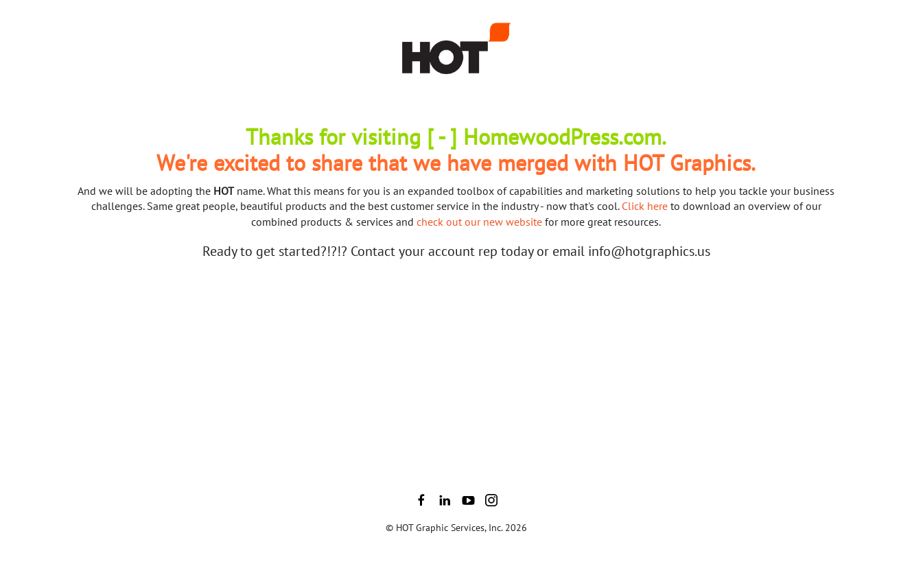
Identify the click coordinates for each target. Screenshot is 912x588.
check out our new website (479, 222)
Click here (645, 206)
